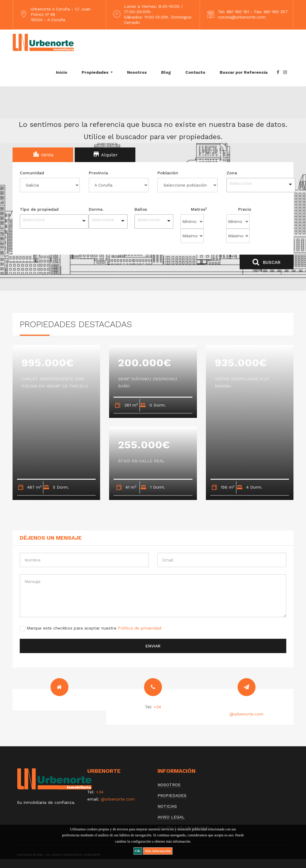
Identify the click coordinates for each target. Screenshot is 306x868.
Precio (245, 209)
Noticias (167, 806)
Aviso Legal (171, 817)
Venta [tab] (43, 154)
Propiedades (95, 72)
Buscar (267, 262)
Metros (199, 209)
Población (168, 173)
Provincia (98, 173)
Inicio (62, 72)
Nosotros (137, 72)
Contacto (195, 72)
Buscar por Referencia (244, 72)
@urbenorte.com (247, 714)
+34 (157, 707)
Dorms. (96, 209)
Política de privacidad (140, 628)
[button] (256, 185)
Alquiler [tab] (105, 154)
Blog (166, 72)
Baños (141, 209)
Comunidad (32, 173)
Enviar (153, 646)
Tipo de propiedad (39, 209)
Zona (232, 173)
